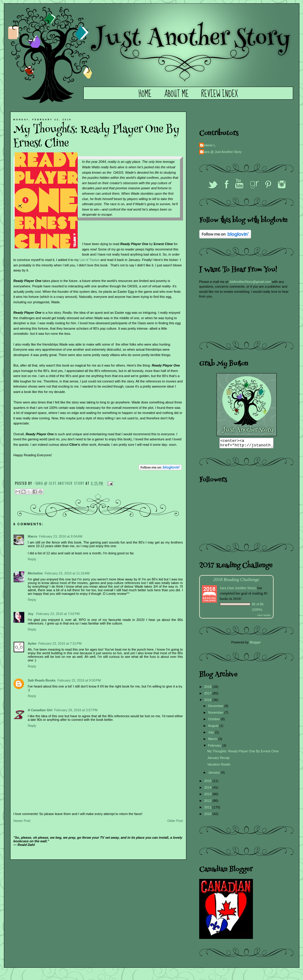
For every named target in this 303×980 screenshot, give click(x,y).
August (214, 727)
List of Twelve (89, 260)
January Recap (218, 760)
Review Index (220, 94)
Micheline (35, 573)
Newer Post (22, 821)
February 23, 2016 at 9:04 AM (61, 536)
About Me (176, 94)
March (213, 741)
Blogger (255, 644)
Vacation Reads (219, 766)
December (216, 708)
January (214, 774)
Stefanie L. (209, 145)
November (216, 714)
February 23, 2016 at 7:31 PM (60, 643)
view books (264, 617)
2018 (208, 688)
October (214, 721)
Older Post (175, 821)
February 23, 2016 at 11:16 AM (67, 573)
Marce (33, 536)
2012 (208, 802)
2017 (208, 695)
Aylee (32, 643)
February (215, 747)
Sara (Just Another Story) (239, 590)
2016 (208, 702)
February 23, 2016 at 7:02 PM (58, 614)
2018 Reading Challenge (236, 581)
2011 (208, 809)
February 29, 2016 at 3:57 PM (76, 710)
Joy (31, 614)
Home (145, 94)
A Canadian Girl (40, 710)
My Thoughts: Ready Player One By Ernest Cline (243, 753)
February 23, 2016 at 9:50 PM (79, 680)
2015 (208, 783)
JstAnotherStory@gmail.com (250, 282)
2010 (208, 816)
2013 (208, 796)
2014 (208, 789)
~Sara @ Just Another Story (60, 483)
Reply (32, 559)
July (212, 734)
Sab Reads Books (42, 680)
